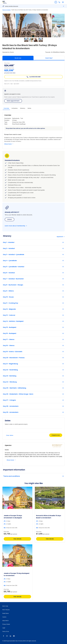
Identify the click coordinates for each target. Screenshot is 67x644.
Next (62, 27)
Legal (4, 628)
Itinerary (23, 108)
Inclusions (15, 108)
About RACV (5, 621)
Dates (29, 108)
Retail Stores (6, 613)
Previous (5, 27)
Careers (4, 617)
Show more (8, 144)
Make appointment (13, 101)
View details (17, 539)
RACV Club (5, 606)
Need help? (49, 58)
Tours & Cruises (6, 10)
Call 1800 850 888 (33, 77)
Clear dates (10, 435)
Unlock (10, 219)
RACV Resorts (6, 610)
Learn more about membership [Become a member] (15, 226)
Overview (6, 108)
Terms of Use (6, 631)
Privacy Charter (6, 624)
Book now (18, 58)
